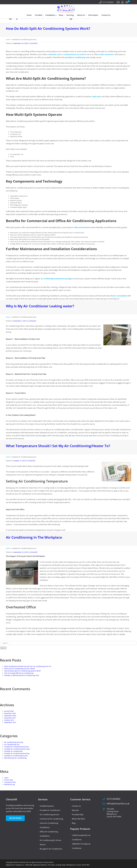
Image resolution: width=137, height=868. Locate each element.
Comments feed (10, 782)
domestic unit (54, 54)
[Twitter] (10, 2)
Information (93, 15)
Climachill (34, 43)
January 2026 (9, 711)
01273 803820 (108, 2)
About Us (81, 15)
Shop (61, 15)
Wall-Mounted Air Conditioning (15, 758)
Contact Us (106, 15)
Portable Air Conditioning (13, 751)
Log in (6, 778)
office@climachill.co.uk (118, 804)
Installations (50, 15)
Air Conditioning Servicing (14, 742)
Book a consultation (119, 296)
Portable (38, 15)
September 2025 (10, 716)
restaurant (109, 54)
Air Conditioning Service (49, 815)
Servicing (70, 15)
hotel (102, 54)
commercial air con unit (74, 54)
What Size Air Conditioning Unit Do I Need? (20, 669)
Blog (74, 823)
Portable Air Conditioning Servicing (17, 753)
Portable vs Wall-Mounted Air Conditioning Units (22, 675)
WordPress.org (10, 784)
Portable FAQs (78, 815)
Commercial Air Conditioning (51, 819)
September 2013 (10, 722)
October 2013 (9, 720)
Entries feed (9, 780)
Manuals (75, 810)
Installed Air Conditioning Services (17, 747)
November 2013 (10, 718)
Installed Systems (47, 806)
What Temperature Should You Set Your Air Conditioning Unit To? (28, 666)
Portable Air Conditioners (50, 810)
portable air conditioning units (77, 57)
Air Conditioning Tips (12, 744)
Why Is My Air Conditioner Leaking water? (40, 306)
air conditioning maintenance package (56, 279)
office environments (82, 227)
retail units (96, 97)
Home (29, 15)
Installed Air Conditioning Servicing (17, 749)
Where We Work (78, 819)
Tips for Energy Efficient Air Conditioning (19, 673)
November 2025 (10, 713)
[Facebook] (7, 2)
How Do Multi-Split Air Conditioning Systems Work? (48, 28)
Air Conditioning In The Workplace (34, 537)
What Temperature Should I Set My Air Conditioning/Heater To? (58, 446)
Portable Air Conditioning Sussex (16, 756)
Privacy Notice (48, 862)
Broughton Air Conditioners (51, 849)
